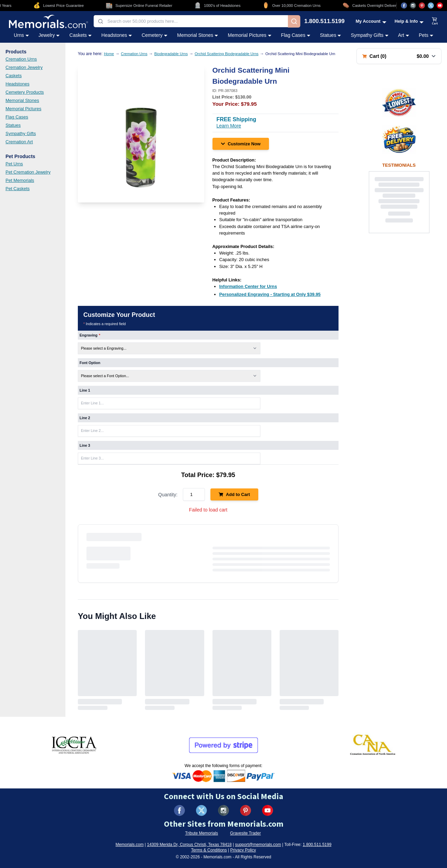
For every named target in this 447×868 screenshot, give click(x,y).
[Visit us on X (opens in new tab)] (431, 6)
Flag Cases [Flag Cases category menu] (296, 35)
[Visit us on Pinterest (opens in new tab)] (422, 6)
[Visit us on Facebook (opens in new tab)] (404, 6)
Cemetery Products (25, 92)
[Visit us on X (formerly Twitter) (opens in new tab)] (201, 810)
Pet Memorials (20, 180)
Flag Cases (17, 117)
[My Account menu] (371, 21)
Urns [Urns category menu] (21, 35)
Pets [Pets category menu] (426, 35)
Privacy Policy (243, 850)
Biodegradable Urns (171, 54)
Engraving (90, 335)
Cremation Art (19, 142)
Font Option (90, 363)
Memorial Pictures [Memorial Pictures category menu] (250, 35)
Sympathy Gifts (21, 133)
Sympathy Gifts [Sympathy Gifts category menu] (370, 35)
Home (109, 54)
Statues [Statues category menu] (330, 35)
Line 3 (85, 445)
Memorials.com (130, 845)
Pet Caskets (18, 189)
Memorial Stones (22, 100)
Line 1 (85, 390)
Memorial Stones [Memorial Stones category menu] (197, 35)
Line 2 (85, 418)
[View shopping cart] (435, 21)
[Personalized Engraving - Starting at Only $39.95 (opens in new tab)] (270, 294)
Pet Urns (14, 164)
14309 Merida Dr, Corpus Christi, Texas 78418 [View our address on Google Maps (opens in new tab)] (189, 845)
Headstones (17, 84)
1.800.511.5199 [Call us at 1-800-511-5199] (325, 22)
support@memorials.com (258, 845)
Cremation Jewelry (24, 67)
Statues (13, 125)
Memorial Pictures (23, 109)
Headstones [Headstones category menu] (117, 35)
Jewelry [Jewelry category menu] (49, 35)
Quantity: (168, 495)
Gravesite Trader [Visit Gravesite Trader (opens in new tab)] (245, 833)
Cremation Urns (21, 59)
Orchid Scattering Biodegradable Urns (226, 54)
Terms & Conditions (209, 850)
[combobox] (191, 21)
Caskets (14, 76)
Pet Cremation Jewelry (28, 172)
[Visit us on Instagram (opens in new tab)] (413, 6)
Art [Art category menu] (404, 35)
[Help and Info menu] (409, 21)
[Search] (294, 21)
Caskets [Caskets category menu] (81, 35)
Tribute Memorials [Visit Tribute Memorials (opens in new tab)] (201, 833)
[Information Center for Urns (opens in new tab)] (248, 286)
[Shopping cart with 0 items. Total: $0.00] (399, 56)
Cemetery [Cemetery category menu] (154, 35)
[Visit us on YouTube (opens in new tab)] (440, 6)
